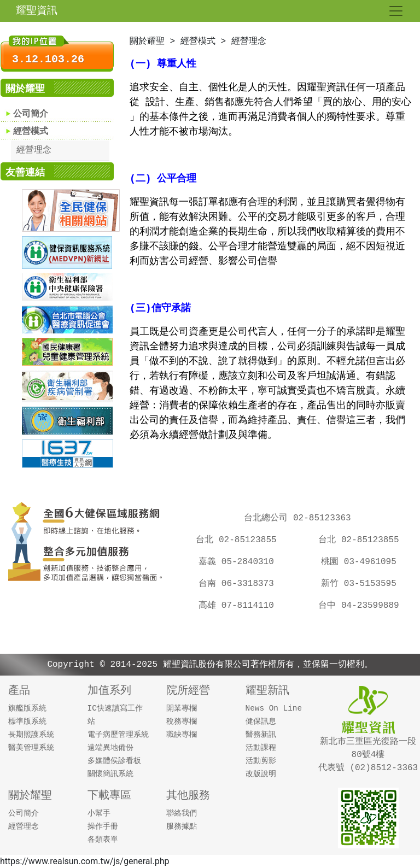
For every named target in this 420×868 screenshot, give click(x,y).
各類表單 (103, 840)
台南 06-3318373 (241, 584)
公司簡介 (31, 114)
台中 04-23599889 (358, 606)
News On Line (274, 708)
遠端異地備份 (110, 748)
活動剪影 (261, 761)
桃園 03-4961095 (363, 562)
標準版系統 (27, 722)
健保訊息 (261, 722)
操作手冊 (103, 826)
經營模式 (31, 132)
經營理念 (34, 150)
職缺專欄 (182, 735)
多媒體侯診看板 (114, 761)
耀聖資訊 (37, 11)
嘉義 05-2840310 (241, 562)
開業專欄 (182, 708)
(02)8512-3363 (381, 768)
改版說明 (261, 774)
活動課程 (261, 748)
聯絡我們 (182, 813)
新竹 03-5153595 (363, 584)
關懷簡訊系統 (110, 774)
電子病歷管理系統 (118, 735)
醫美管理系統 (31, 748)
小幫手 (99, 813)
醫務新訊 (261, 735)
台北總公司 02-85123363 (297, 518)
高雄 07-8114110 (241, 606)
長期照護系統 (31, 735)
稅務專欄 (182, 722)
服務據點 (182, 826)
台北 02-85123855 (236, 540)
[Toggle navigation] (396, 11)
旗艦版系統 (27, 708)
